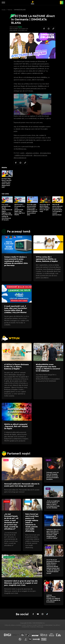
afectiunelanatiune (20, 158)
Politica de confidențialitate (45, 625)
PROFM (20, 27)
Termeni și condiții (32, 625)
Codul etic (33, 627)
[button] (33, 104)
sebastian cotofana (32, 153)
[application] (32, 104)
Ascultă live (57, 625)
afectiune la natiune (40, 155)
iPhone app (40, 627)
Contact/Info (25, 627)
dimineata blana (45, 153)
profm (22, 153)
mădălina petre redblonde (23, 155)
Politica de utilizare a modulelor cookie (15, 625)
